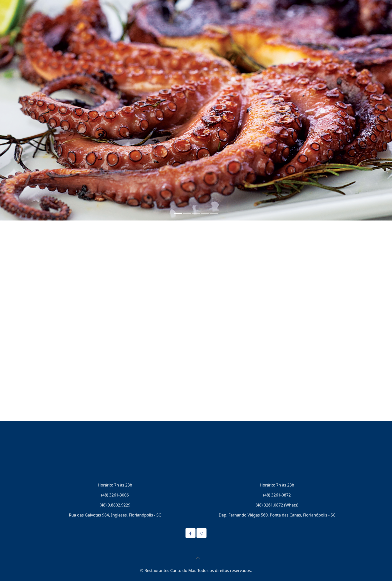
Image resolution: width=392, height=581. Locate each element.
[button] (29, 110)
